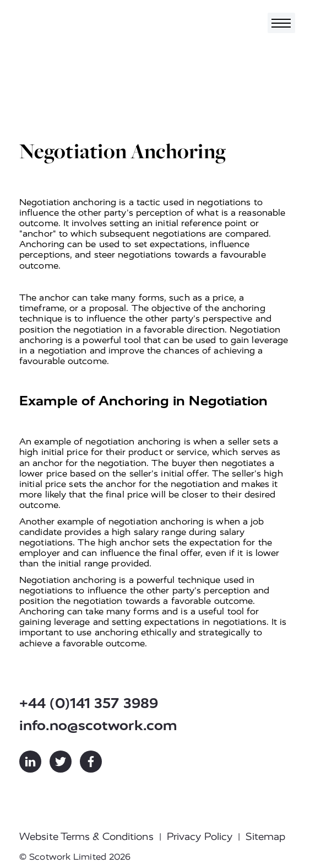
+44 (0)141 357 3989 (89, 703)
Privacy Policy (200, 837)
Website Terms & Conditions (86, 837)
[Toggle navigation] (281, 23)
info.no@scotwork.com (98, 725)
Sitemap (265, 837)
